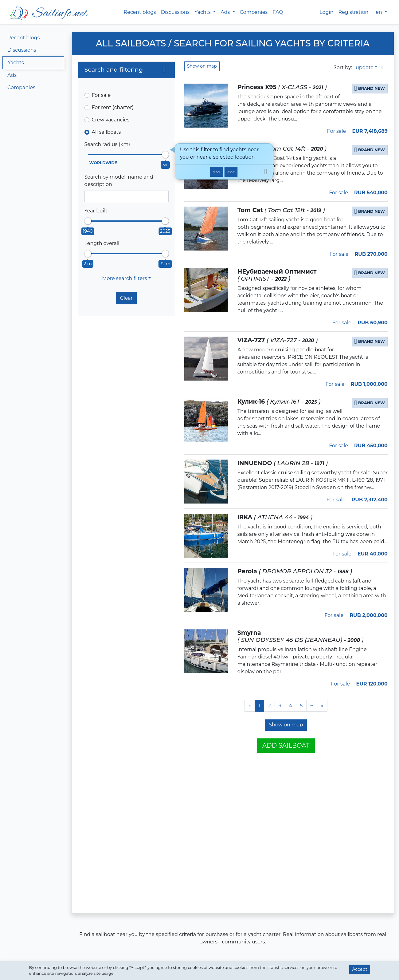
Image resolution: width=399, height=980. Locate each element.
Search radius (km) (107, 144)
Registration (354, 12)
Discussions (175, 12)
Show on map (202, 66)
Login (326, 12)
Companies (254, 12)
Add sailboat (286, 745)
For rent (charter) (113, 107)
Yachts (16, 63)
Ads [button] (226, 12)
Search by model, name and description (119, 181)
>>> (231, 172)
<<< (217, 172)
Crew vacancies (111, 120)
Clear (126, 298)
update (365, 67)
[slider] (165, 155)
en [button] (379, 12)
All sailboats (106, 132)
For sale (101, 95)
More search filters (124, 278)
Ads (12, 75)
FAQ (278, 12)
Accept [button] (360, 969)
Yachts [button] (203, 12)
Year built (96, 211)
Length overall (102, 243)
